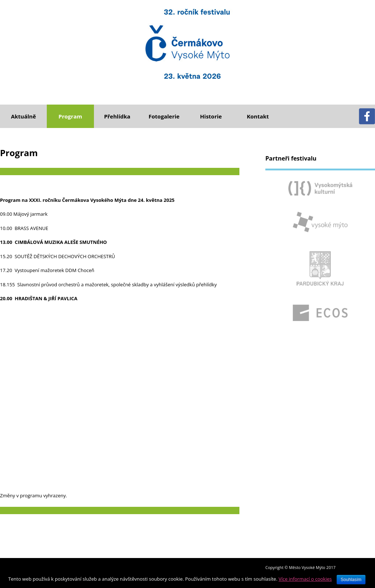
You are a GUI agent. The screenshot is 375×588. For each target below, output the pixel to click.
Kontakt (258, 116)
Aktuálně (23, 116)
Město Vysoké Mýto (307, 567)
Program (70, 116)
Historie (211, 116)
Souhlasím (351, 580)
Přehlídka (117, 116)
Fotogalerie (164, 116)
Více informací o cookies (305, 579)
